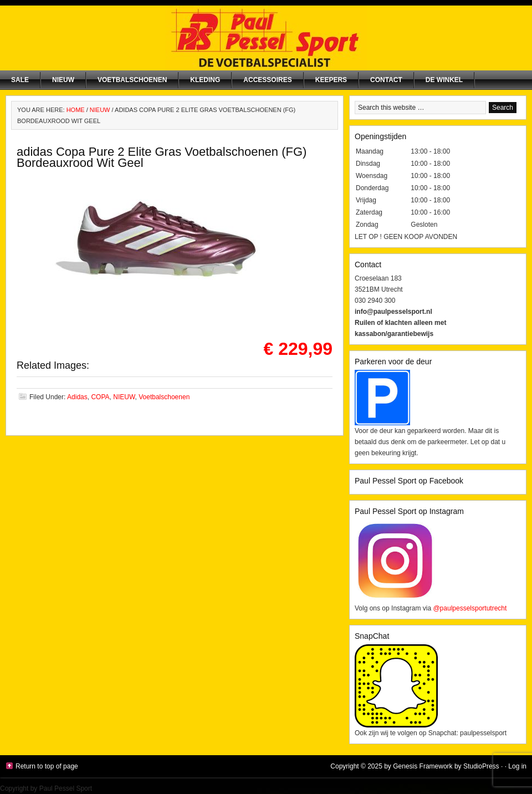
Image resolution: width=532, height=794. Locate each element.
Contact (386, 80)
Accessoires (267, 80)
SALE (20, 80)
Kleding (205, 80)
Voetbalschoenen (132, 80)
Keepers (331, 80)
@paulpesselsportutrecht (470, 608)
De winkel (444, 80)
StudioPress (481, 766)
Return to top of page (47, 766)
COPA (100, 397)
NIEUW (63, 80)
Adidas (77, 397)
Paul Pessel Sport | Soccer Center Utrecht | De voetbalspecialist (266, 38)
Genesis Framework (423, 766)
